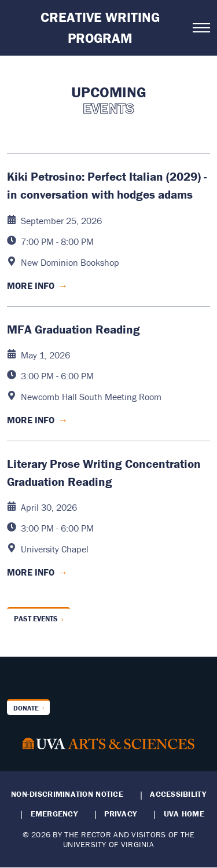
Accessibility (178, 794)
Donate (26, 708)
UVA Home (184, 814)
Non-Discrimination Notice (67, 794)
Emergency (54, 814)
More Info (37, 285)
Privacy (120, 814)
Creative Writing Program (100, 28)
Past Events (36, 619)
